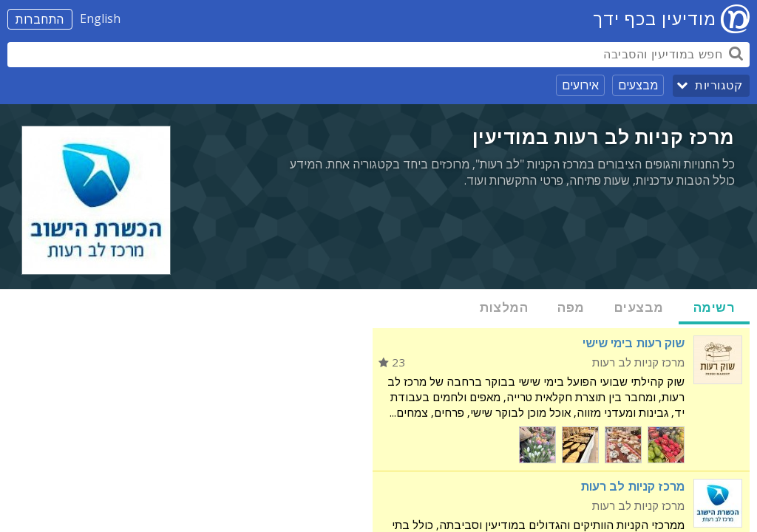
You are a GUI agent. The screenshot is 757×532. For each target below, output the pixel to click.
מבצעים (638, 85)
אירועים (580, 85)
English (100, 18)
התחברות (40, 19)
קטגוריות (719, 85)
